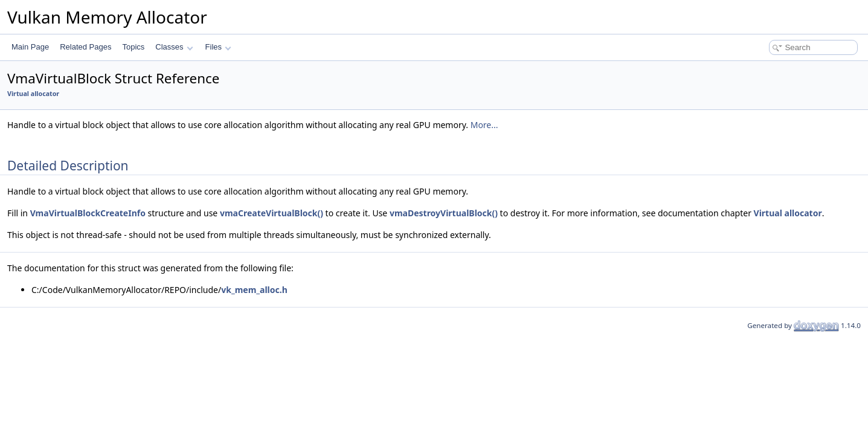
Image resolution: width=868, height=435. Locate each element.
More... (484, 125)
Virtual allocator (33, 94)
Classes (174, 47)
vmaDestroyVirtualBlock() (444, 213)
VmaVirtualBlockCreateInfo (88, 213)
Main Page (30, 47)
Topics (133, 47)
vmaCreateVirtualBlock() (272, 213)
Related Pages (85, 47)
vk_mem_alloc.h (254, 290)
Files (218, 47)
